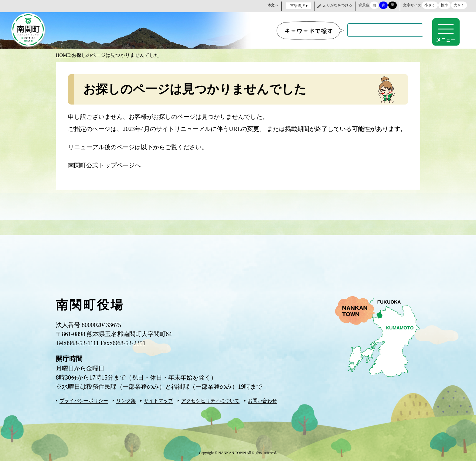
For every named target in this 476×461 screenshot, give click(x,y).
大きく (459, 5)
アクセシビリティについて (210, 400)
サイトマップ (158, 400)
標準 (444, 5)
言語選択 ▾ (299, 6)
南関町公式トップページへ (104, 165)
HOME (63, 55)
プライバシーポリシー (84, 400)
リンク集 (126, 400)
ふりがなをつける (338, 5)
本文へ (273, 5)
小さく (430, 5)
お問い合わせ (262, 400)
